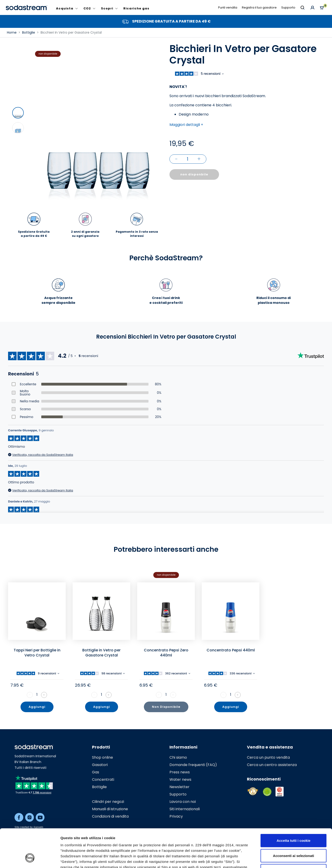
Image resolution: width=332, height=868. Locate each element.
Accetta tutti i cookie (294, 808)
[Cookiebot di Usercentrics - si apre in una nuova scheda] (30, 859)
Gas (96, 772)
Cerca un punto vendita (268, 757)
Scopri (107, 8)
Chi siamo (178, 757)
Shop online (102, 757)
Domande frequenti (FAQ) (193, 765)
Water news (180, 779)
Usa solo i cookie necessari (293, 838)
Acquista (65, 8)
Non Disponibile (166, 707)
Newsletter (179, 787)
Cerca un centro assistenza (272, 765)
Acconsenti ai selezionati (293, 823)
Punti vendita (228, 7)
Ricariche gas (136, 8)
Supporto (288, 7)
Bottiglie (99, 787)
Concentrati (103, 779)
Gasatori (100, 765)
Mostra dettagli (245, 859)
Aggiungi (37, 707)
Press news (180, 772)
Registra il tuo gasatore (259, 7)
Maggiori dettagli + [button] (186, 125)
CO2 (87, 8)
